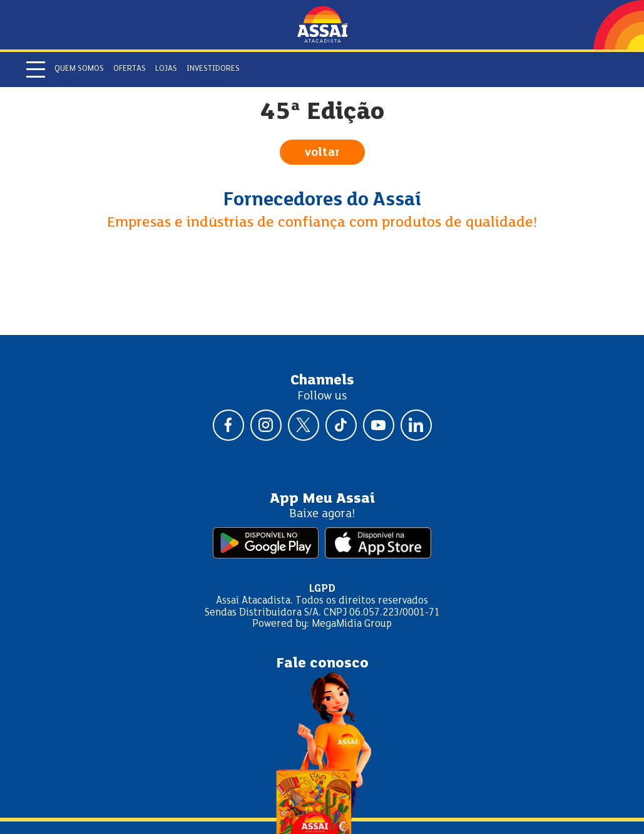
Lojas (166, 69)
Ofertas (130, 69)
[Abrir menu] (36, 69)
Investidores (213, 69)
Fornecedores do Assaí (322, 200)
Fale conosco (322, 664)
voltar (322, 153)
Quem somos (79, 69)
